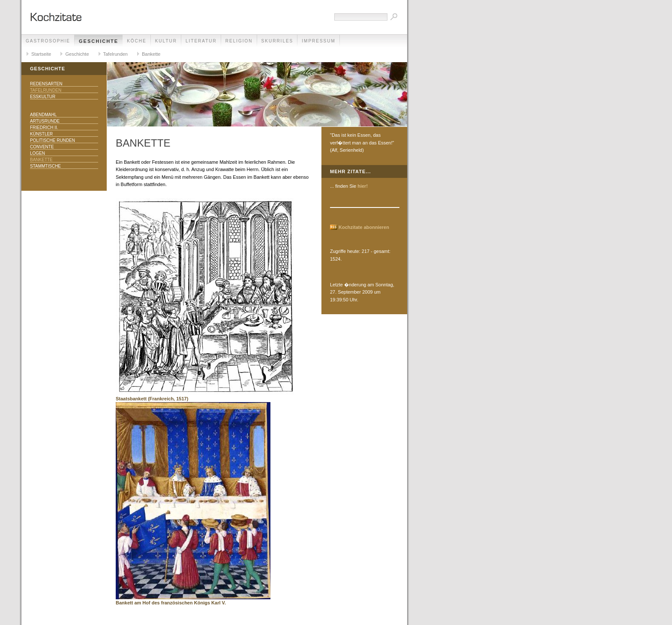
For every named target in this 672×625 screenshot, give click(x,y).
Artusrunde (45, 121)
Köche (137, 41)
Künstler (41, 134)
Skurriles (277, 41)
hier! (363, 186)
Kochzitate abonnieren (364, 227)
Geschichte (99, 41)
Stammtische (45, 166)
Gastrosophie (48, 41)
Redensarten (46, 84)
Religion (239, 41)
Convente (42, 147)
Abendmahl (43, 115)
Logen (37, 153)
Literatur (201, 41)
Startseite (41, 54)
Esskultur (43, 97)
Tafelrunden (116, 54)
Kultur (166, 41)
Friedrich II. (44, 128)
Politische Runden (52, 140)
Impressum (319, 41)
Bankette (151, 54)
